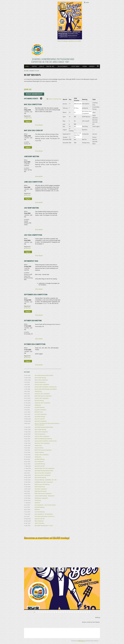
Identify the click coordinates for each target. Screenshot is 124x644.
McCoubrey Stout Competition (43, 475)
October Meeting (39, 401)
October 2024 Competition (42, 455)
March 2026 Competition (41, 380)
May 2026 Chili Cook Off (33, 130)
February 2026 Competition (42, 385)
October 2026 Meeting (33, 321)
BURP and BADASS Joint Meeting (43, 439)
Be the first (27, 195)
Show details (39, 125)
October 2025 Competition (42, 398)
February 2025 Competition (42, 436)
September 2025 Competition (42, 403)
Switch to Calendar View (55, 99)
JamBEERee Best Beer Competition (44, 482)
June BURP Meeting (32, 156)
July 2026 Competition (33, 235)
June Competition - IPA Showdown (44, 514)
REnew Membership (34, 94)
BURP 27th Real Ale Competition (43, 450)
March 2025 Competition (41, 432)
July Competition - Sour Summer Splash (45, 505)
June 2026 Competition (33, 182)
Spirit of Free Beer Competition (43, 473)
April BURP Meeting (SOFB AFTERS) (44, 375)
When (26, 108)
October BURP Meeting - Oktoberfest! (45, 496)
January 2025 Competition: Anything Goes (46, 441)
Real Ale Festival (39, 448)
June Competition (39, 461)
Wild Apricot (82, 641)
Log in (87, 2)
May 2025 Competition (41, 421)
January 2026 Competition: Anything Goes (46, 387)
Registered (27, 116)
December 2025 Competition (42, 394)
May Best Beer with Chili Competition (45, 468)
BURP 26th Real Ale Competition (43, 494)
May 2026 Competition (33, 104)
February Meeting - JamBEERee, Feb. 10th (46, 480)
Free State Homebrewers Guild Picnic (45, 516)
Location (27, 142)
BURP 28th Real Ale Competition (43, 396)
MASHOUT (37, 503)
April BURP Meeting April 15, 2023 (44, 526)
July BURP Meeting (31, 208)
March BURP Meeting (40, 378)
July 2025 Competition (40, 410)
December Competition (41, 489)
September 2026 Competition (36, 295)
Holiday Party (38, 391)
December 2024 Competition (42, 443)
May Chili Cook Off (40, 419)
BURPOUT (37, 510)
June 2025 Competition (41, 414)
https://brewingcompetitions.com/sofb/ (69, 41)
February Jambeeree (40, 382)
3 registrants (28, 118)
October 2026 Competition (35, 344)
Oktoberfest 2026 (31, 261)
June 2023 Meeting (40, 512)
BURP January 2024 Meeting (42, 484)
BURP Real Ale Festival (41, 491)
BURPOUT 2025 (39, 412)
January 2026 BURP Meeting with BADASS (46, 389)
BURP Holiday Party (40, 487)
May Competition (39, 521)
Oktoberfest (38, 405)
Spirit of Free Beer (40, 523)
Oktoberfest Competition (41, 498)
